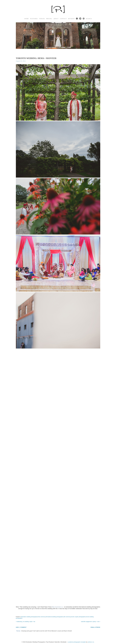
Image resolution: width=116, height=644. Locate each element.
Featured (34, 19)
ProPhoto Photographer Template (77, 642)
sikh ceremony (67, 617)
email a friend (95, 627)
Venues (42, 19)
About (56, 19)
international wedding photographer (54, 617)
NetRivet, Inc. (91, 642)
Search (89, 19)
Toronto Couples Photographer (78, 617)
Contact (63, 19)
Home (26, 19)
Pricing (49, 19)
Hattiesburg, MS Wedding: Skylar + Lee (26, 622)
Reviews (71, 19)
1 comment (21, 627)
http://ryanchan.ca (57, 607)
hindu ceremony (41, 617)
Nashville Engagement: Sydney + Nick (91, 622)
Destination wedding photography (29, 617)
